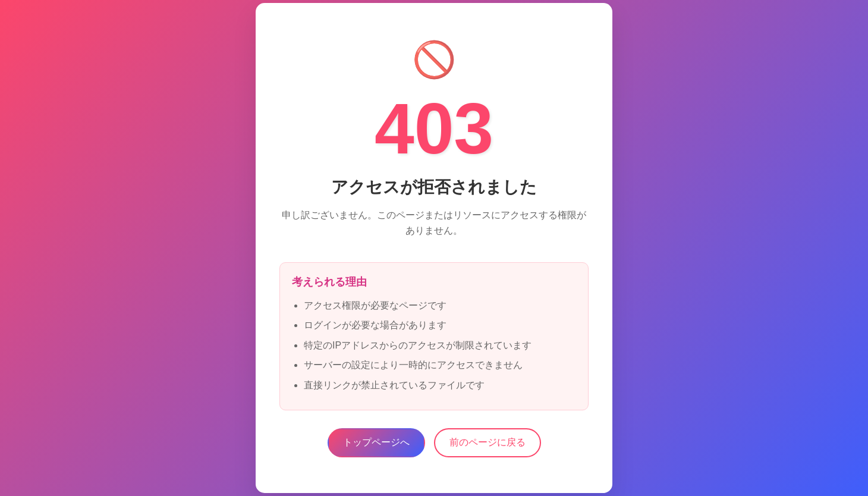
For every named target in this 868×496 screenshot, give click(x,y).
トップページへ (376, 442)
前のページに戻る (488, 442)
